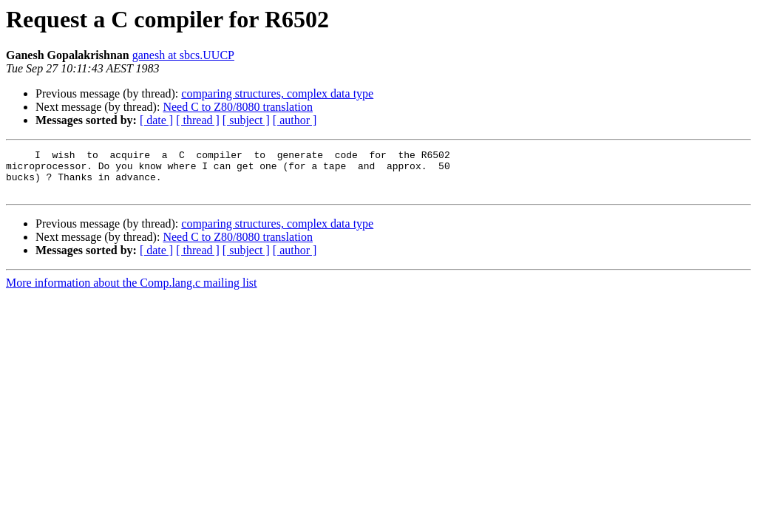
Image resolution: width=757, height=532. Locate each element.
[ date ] (156, 120)
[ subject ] (246, 120)
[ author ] (295, 120)
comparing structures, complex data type (277, 93)
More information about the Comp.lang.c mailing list (132, 291)
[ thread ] (198, 120)
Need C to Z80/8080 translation (238, 107)
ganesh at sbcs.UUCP (183, 55)
